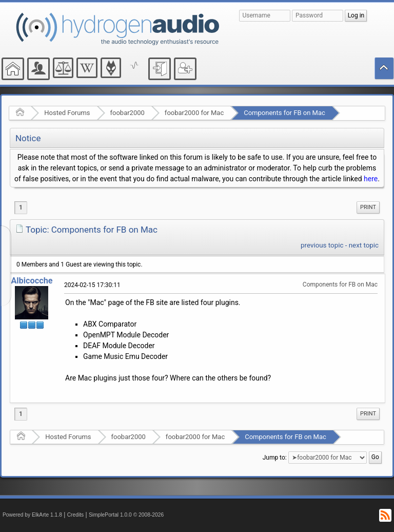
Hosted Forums (67, 113)
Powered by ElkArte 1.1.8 (32, 515)
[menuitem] (368, 207)
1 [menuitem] (21, 207)
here (371, 179)
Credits (76, 515)
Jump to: (275, 458)
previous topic (322, 245)
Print (368, 207)
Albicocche (32, 281)
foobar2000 (127, 113)
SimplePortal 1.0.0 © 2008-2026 (126, 515)
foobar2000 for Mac (194, 113)
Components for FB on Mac (284, 113)
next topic (364, 245)
